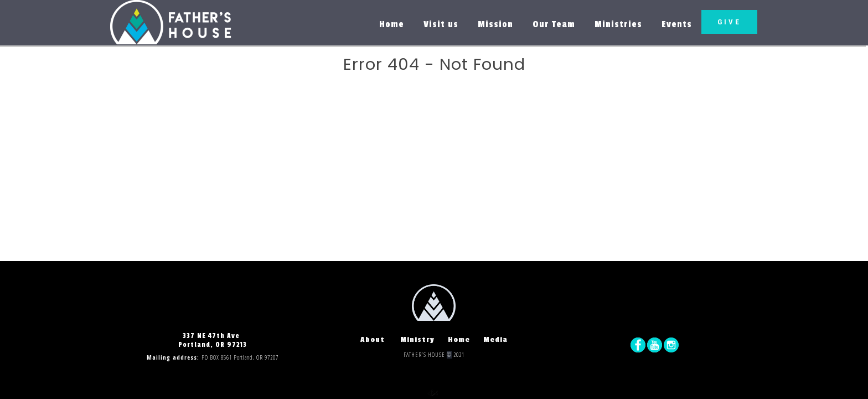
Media (495, 340)
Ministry (424, 340)
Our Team (554, 24)
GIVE (729, 22)
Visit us (441, 24)
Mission (495, 24)
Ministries (618, 24)
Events (677, 24)
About (380, 340)
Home (392, 24)
